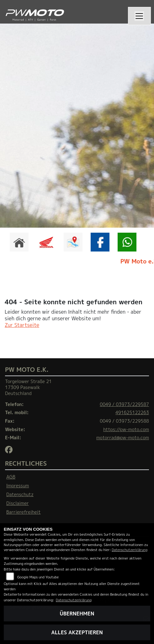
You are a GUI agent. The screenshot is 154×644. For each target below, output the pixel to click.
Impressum (18, 486)
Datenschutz (20, 495)
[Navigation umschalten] (140, 16)
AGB (11, 477)
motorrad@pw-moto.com (123, 438)
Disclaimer (18, 503)
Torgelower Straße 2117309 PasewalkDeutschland (28, 387)
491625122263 (132, 413)
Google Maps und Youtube (38, 577)
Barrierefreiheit (24, 512)
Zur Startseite (22, 325)
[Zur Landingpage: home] (19, 242)
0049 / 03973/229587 (124, 404)
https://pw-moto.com (126, 430)
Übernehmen (77, 614)
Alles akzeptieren (77, 632)
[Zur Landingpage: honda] (46, 242)
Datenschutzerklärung (130, 550)
